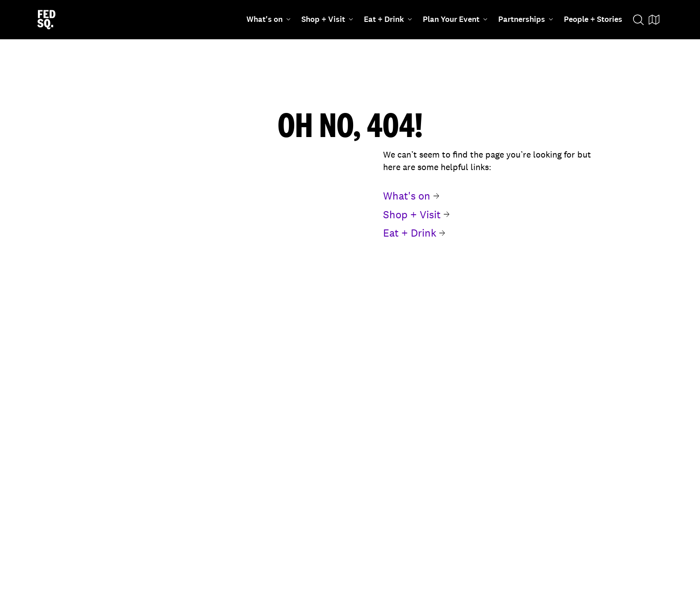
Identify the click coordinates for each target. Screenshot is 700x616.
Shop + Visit (327, 19)
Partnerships (526, 19)
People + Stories (593, 19)
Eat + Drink (388, 19)
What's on (269, 19)
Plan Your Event (455, 19)
